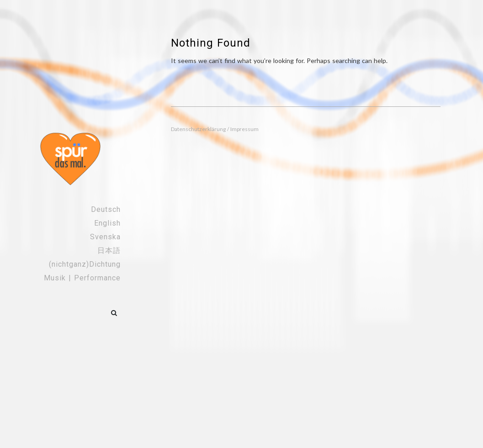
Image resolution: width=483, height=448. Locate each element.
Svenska (105, 237)
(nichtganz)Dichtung (85, 264)
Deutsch (106, 209)
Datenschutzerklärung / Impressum (215, 129)
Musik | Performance (82, 278)
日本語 (109, 250)
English (107, 223)
